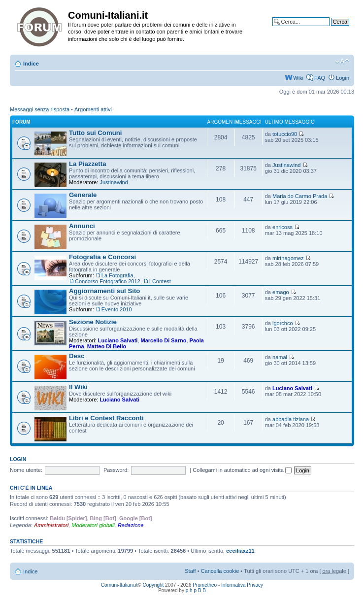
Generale (83, 195)
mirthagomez (288, 258)
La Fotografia (117, 275)
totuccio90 (285, 134)
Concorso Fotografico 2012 (108, 281)
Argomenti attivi (93, 109)
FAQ (320, 78)
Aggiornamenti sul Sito (104, 291)
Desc (77, 356)
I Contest (160, 281)
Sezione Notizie (93, 322)
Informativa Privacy (242, 585)
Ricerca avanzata (328, 29)
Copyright (153, 585)
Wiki (298, 78)
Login (343, 78)
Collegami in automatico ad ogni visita (242, 470)
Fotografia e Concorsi (102, 257)
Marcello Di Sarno (164, 340)
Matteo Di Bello (107, 346)
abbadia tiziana (291, 419)
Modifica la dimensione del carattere (342, 62)
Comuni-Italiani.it (119, 585)
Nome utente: (26, 470)
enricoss (282, 227)
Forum (21, 122)
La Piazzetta (88, 164)
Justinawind (114, 182)
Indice (31, 64)
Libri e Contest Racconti (106, 418)
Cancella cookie (220, 571)
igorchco (283, 323)
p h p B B (196, 590)
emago (281, 292)
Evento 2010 (117, 309)
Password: (116, 470)
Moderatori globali (93, 525)
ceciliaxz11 (240, 551)
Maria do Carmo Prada (300, 196)
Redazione (131, 525)
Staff (190, 571)
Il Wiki (78, 387)
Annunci (82, 226)
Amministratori (51, 525)
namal (280, 357)
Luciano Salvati (118, 340)
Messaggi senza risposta (40, 109)
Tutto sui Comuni (95, 133)
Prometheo (205, 585)
